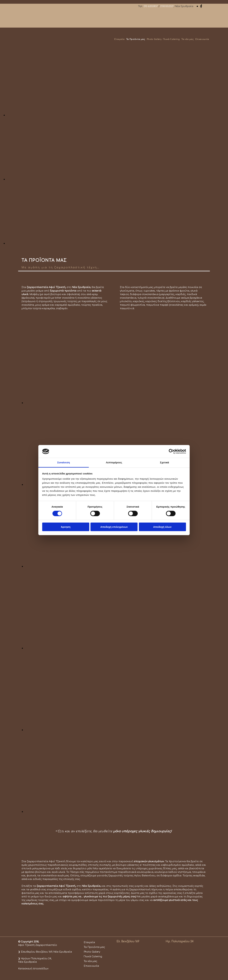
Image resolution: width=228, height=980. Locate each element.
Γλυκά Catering (171, 39)
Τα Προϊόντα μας (136, 39)
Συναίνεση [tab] (63, 462)
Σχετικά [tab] (164, 462)
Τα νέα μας (188, 39)
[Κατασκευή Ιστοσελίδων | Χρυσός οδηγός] (21, 975)
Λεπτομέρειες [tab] (114, 462)
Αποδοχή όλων (162, 527)
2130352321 (167, 6)
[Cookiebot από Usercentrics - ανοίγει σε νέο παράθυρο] (171, 451)
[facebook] (201, 6)
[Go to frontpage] (33, 47)
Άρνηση (66, 527)
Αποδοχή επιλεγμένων (114, 527)
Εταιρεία (119, 39)
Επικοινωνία (202, 39)
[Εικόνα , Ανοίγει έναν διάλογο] (108, 115)
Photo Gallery (154, 39)
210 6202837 (151, 6)
